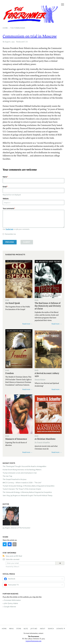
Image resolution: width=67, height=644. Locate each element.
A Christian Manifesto (45, 439)
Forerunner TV (13, 585)
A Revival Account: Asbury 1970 (47, 374)
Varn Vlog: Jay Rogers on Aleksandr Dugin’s (28, 496)
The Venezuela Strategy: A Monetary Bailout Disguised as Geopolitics (27, 492)
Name (5, 177)
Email (5, 187)
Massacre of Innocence (16, 439)
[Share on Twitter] (5, 544)
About (43, 629)
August (7, 42)
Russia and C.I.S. (22, 42)
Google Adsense (10, 607)
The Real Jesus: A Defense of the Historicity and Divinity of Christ (48, 306)
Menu (11, 629)
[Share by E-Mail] (14, 544)
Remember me (10, 234)
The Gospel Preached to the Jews (15, 479)
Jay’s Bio (34, 629)
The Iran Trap (7, 476)
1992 (13, 42)
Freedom (10, 373)
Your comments (8, 208)
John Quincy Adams (11, 603)
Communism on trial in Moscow (30, 36)
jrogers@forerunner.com (33, 641)
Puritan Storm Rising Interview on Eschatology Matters (22, 470)
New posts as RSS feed (14, 556)
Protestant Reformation (12, 600)
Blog (26, 629)
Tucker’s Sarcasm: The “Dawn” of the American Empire (22, 489)
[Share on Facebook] (10, 544)
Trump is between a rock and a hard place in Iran (20, 473)
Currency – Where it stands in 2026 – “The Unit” (22, 483)
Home (4, 629)
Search (51, 629)
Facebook (12, 579)
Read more (26, 324)
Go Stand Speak (13, 303)
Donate (60, 629)
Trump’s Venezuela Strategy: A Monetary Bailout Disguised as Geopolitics (29, 486)
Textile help (9, 229)
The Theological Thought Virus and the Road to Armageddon (24, 466)
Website (6, 199)
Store (19, 629)
